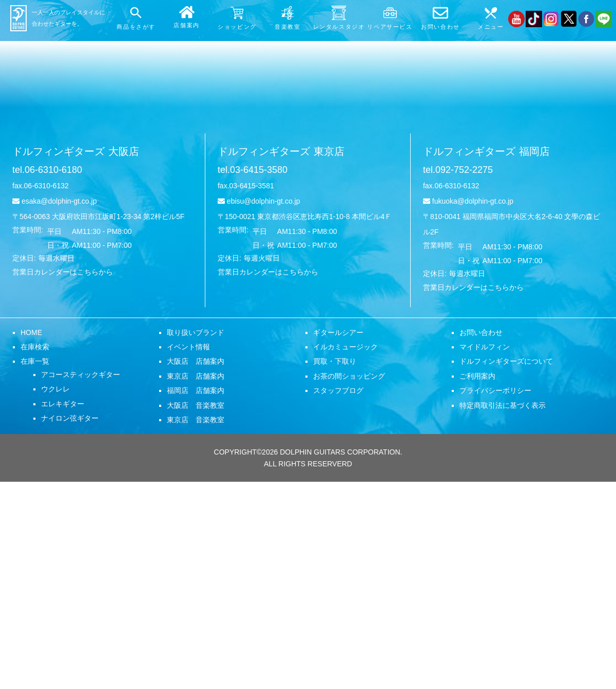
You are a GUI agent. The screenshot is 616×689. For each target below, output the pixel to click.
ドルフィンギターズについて (506, 361)
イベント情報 (188, 347)
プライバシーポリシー (495, 390)
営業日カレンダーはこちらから (63, 272)
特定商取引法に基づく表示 (503, 405)
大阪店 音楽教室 (196, 405)
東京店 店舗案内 (196, 376)
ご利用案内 (477, 376)
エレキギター (63, 404)
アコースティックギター (81, 375)
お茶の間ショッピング (349, 376)
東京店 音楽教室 (196, 420)
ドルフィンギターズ (76, 151)
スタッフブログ (338, 390)
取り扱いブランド (196, 332)
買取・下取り (335, 361)
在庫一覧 (35, 361)
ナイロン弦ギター (70, 418)
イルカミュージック (345, 347)
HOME (31, 332)
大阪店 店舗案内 (196, 361)
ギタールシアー (338, 332)
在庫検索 (35, 347)
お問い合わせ (481, 332)
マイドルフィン (485, 347)
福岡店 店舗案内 (196, 390)
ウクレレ (55, 389)
